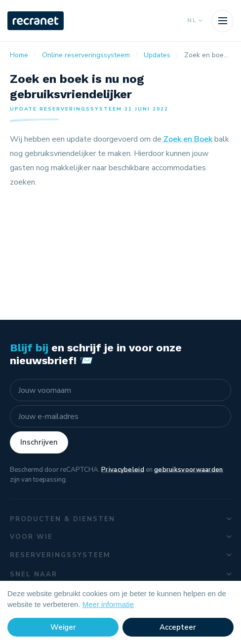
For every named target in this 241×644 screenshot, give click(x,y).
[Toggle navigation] (222, 21)
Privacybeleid (123, 470)
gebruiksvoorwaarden (189, 470)
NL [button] (194, 20)
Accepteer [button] (178, 627)
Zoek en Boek (187, 139)
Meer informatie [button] (108, 604)
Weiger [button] (63, 627)
